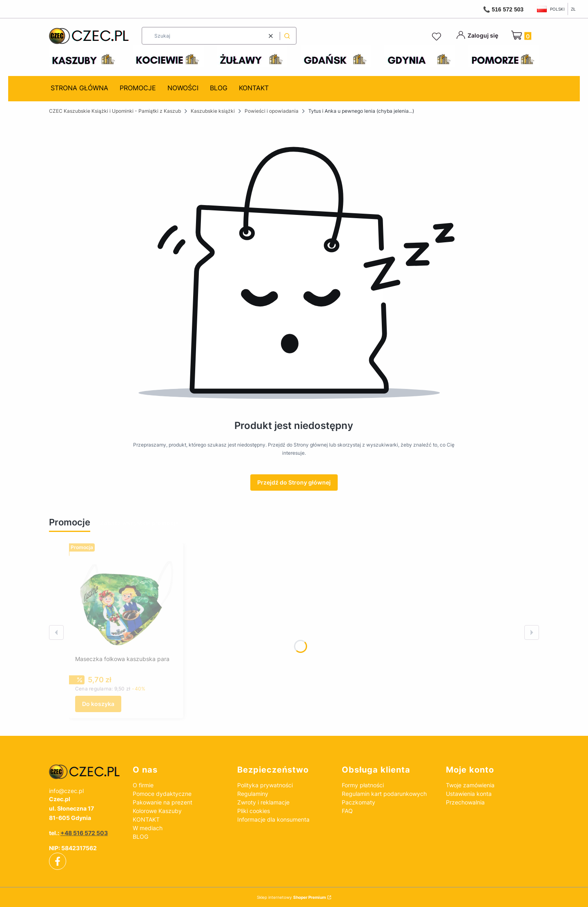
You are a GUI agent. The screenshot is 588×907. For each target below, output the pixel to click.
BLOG (140, 837)
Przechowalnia (465, 802)
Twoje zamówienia (470, 785)
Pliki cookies (254, 811)
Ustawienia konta (469, 794)
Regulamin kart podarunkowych (384, 794)
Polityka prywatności (265, 785)
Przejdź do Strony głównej (294, 482)
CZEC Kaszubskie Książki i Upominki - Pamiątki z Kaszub (115, 111)
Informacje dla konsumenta (273, 819)
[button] (287, 36)
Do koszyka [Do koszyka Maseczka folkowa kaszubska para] (98, 704)
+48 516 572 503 (84, 833)
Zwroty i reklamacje (263, 802)
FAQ (347, 811)
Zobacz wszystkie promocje (139, 523)
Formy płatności (363, 785)
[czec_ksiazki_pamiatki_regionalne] (84, 772)
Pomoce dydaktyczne (162, 794)
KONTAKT (146, 819)
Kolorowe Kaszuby (157, 811)
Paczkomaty (359, 802)
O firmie (143, 785)
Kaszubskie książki (213, 111)
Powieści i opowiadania (272, 111)
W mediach (148, 828)
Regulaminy (253, 794)
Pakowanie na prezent (163, 802)
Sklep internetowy (291, 897)
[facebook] (58, 861)
